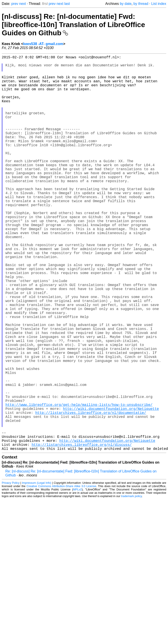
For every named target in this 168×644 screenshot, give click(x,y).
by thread (141, 4)
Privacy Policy (11, 571)
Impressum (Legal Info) (37, 571)
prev (15, 4)
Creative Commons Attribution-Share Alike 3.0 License (61, 574)
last (67, 4)
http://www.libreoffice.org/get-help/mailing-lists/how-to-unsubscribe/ (79, 483)
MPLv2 (77, 577)
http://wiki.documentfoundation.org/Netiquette (111, 488)
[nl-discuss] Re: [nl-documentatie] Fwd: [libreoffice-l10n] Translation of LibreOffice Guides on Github (73, 25)
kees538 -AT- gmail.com (43, 44)
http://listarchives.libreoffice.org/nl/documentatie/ (91, 492)
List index (159, 4)
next (22, 4)
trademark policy (131, 584)
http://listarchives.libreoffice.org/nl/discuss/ (82, 531)
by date (126, 4)
